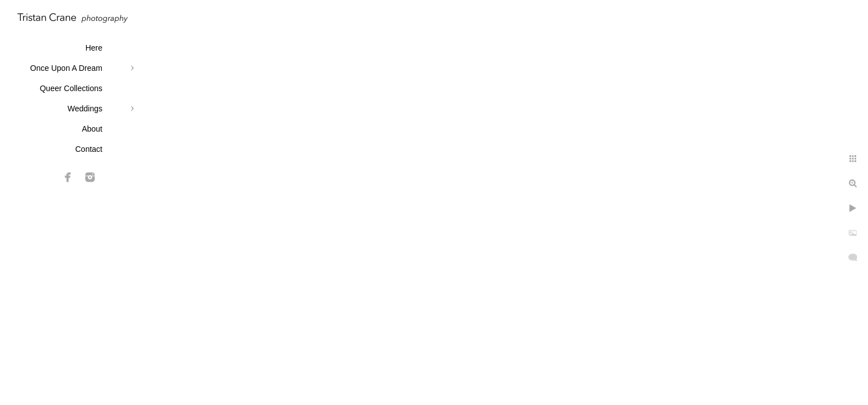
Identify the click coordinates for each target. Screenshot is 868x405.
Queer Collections (71, 88)
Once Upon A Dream (66, 68)
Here (94, 48)
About (92, 129)
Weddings (85, 109)
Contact (89, 149)
